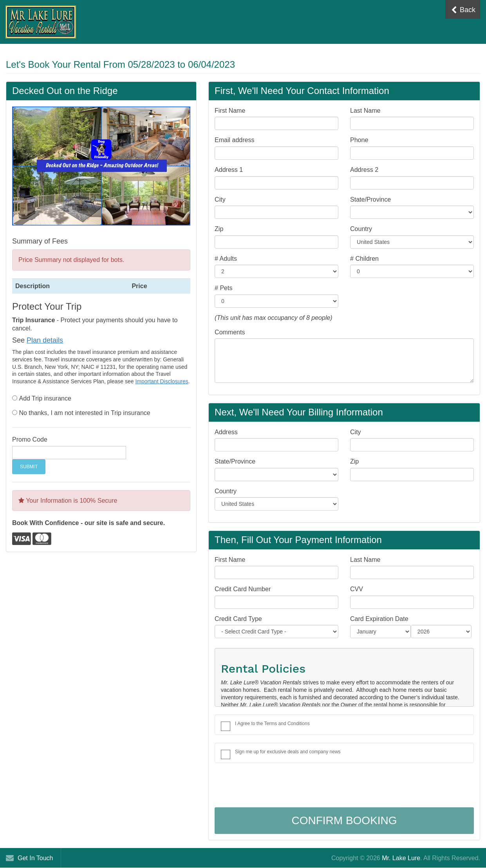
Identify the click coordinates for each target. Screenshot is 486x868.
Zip (219, 229)
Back (463, 10)
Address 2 (364, 170)
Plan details (45, 340)
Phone (359, 140)
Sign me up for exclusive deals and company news (288, 752)
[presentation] (274, 786)
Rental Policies (263, 669)
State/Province (370, 199)
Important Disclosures (162, 381)
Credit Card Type (238, 619)
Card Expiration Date (379, 619)
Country (361, 229)
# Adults (226, 259)
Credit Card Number (243, 589)
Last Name (365, 111)
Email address (234, 140)
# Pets (223, 288)
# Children (364, 259)
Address (226, 432)
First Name (230, 111)
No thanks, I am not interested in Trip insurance (84, 413)
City (220, 199)
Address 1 (229, 170)
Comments (230, 332)
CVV (357, 589)
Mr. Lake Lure (401, 858)
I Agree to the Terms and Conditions (272, 724)
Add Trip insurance (45, 398)
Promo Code (30, 439)
